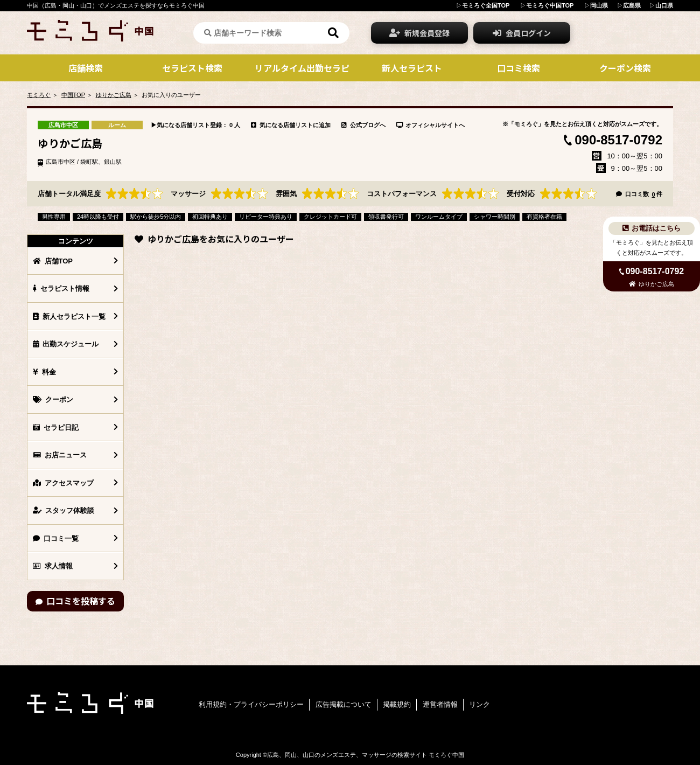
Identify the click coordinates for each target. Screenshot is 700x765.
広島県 (632, 5)
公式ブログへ (363, 125)
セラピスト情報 (61, 288)
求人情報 (53, 566)
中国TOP (73, 95)
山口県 (664, 5)
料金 (44, 372)
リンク (479, 704)
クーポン (53, 399)
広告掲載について (344, 704)
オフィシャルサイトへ (431, 125)
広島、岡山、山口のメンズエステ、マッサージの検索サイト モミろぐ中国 (366, 755)
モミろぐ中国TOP (550, 5)
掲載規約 (397, 704)
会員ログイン (522, 33)
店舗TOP (53, 261)
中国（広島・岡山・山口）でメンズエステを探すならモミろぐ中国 (116, 5)
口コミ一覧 (56, 538)
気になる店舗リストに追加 (291, 125)
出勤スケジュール (66, 344)
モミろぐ (39, 95)
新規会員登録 (419, 33)
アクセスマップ (63, 483)
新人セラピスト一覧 (69, 317)
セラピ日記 (56, 427)
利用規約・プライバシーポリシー (251, 704)
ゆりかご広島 (114, 95)
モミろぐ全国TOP (486, 5)
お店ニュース (60, 455)
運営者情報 (440, 704)
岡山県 (599, 5)
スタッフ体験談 (64, 510)
